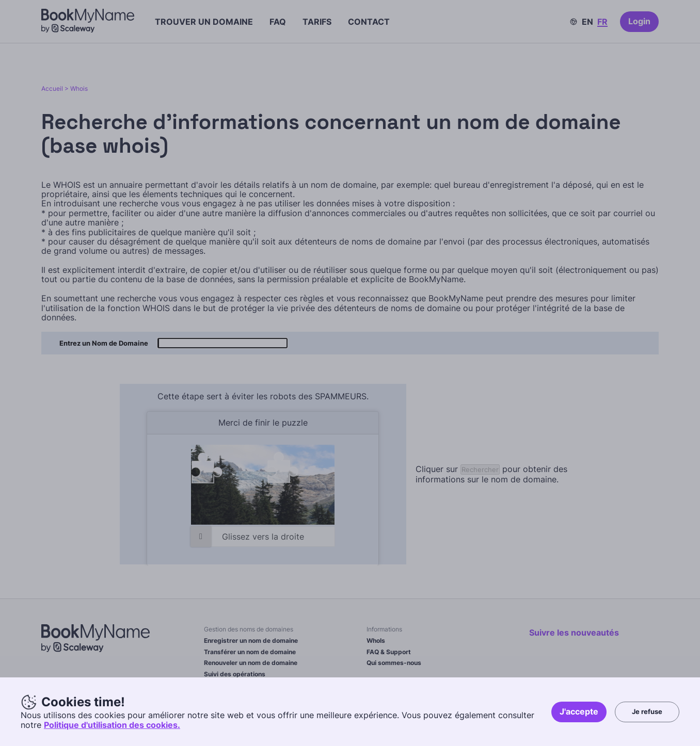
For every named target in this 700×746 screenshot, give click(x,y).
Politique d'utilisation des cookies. (112, 725)
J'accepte (579, 711)
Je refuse (647, 711)
